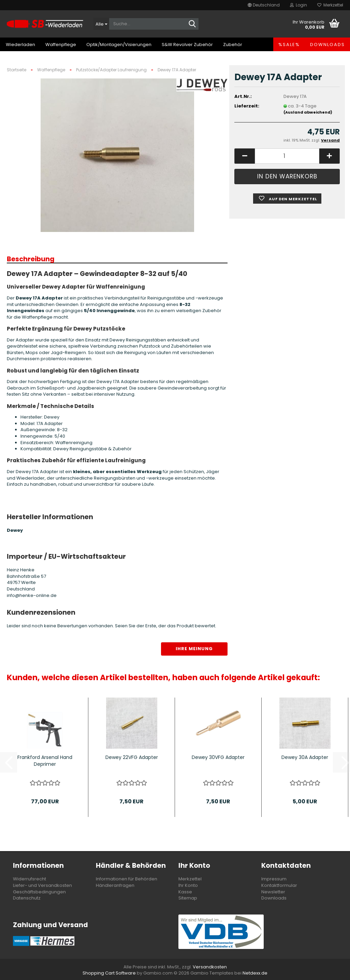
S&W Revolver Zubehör (187, 45)
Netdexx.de (255, 973)
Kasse (185, 892)
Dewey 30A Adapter (305, 757)
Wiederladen (20, 45)
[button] (264, 5)
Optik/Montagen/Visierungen (119, 45)
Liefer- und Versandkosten (42, 885)
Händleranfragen (115, 885)
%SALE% (289, 45)
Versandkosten (210, 967)
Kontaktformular (279, 885)
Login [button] (298, 5)
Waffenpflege (61, 45)
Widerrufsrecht (30, 879)
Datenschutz (27, 898)
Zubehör (233, 45)
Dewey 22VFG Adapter (132, 757)
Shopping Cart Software (109, 973)
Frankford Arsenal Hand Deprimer (45, 761)
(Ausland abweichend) (308, 112)
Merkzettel (330, 5)
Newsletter (273, 892)
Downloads (327, 45)
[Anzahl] (287, 156)
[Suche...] (101, 24)
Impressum (274, 879)
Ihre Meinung (194, 649)
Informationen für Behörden (127, 879)
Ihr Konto (188, 885)
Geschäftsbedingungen (39, 892)
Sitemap (188, 898)
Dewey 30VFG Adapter (218, 757)
